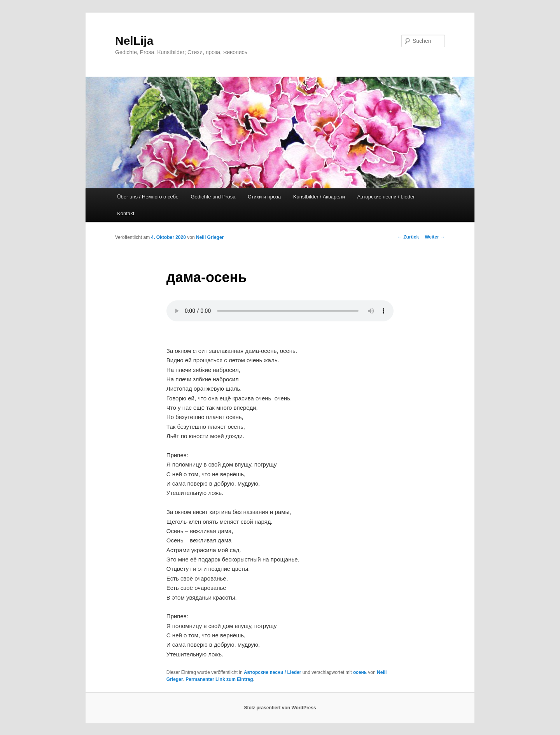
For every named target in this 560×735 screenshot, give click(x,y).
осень (360, 672)
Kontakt (126, 213)
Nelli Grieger (210, 237)
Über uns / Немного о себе (148, 197)
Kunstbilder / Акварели (319, 197)
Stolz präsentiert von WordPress (280, 708)
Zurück (408, 237)
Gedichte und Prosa (213, 197)
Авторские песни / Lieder (386, 197)
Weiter (435, 237)
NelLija (134, 41)
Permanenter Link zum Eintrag (219, 679)
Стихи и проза (264, 197)
